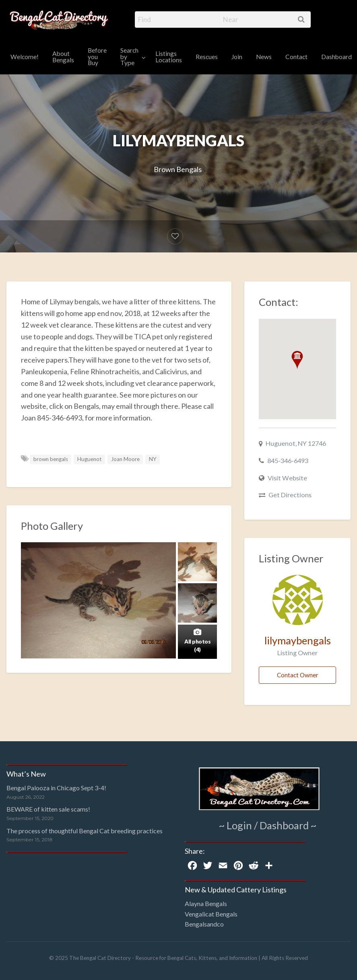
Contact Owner (298, 675)
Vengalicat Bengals (211, 914)
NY (153, 459)
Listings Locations (169, 57)
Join (237, 57)
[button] (297, 360)
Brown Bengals (178, 169)
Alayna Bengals (206, 903)
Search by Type (129, 56)
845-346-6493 (288, 460)
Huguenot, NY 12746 (296, 443)
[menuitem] (25, 57)
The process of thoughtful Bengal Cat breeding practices (85, 831)
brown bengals (51, 459)
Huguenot (90, 459)
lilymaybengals (298, 640)
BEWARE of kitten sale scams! (48, 809)
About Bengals (63, 57)
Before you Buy (97, 56)
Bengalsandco (204, 924)
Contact (296, 57)
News (264, 57)
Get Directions (290, 495)
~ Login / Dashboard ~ (268, 825)
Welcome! (25, 57)
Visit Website (287, 478)
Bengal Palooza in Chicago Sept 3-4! (56, 788)
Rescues (207, 57)
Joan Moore (125, 459)
